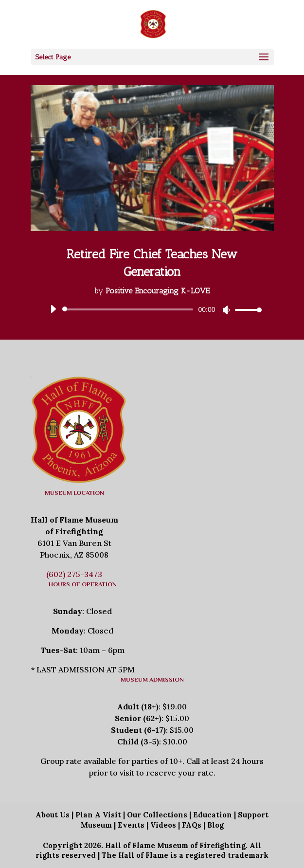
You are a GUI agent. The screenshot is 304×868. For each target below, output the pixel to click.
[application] (152, 309)
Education (213, 815)
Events (131, 825)
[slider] (130, 309)
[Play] (53, 309)
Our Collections (157, 815)
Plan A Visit (98, 815)
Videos (163, 825)
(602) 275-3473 (74, 574)
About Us (53, 815)
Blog (215, 825)
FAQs (192, 825)
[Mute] (226, 310)
